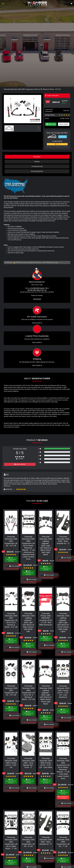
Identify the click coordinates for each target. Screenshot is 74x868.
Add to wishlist (64, 124)
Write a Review (20, 464)
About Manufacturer (37, 171)
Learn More (63, 137)
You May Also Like (37, 166)
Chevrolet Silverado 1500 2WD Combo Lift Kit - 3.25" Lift (11, 763)
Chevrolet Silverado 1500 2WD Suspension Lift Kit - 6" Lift (28, 842)
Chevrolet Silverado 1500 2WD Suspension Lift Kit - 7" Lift (63, 842)
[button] (39, 109)
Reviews (37, 162)
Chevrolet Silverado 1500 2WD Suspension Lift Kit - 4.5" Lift (11, 541)
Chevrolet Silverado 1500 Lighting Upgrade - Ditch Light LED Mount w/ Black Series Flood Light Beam (46, 695)
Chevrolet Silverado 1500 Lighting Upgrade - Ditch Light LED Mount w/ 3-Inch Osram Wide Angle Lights (63, 622)
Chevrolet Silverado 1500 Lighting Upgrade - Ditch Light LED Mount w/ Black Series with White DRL (28, 622)
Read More (37, 343)
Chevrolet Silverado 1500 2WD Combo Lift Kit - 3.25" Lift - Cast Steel (46, 763)
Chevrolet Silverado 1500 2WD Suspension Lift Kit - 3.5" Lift (11, 690)
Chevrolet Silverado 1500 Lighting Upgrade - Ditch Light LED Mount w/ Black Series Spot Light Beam (46, 546)
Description (37, 157)
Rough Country (65, 118)
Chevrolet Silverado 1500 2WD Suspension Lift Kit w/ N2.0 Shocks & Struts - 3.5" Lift (11, 620)
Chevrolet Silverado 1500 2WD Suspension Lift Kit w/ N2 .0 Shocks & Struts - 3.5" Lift (28, 693)
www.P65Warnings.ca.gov (50, 262)
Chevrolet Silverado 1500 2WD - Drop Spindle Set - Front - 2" (28, 763)
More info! (66, 111)
